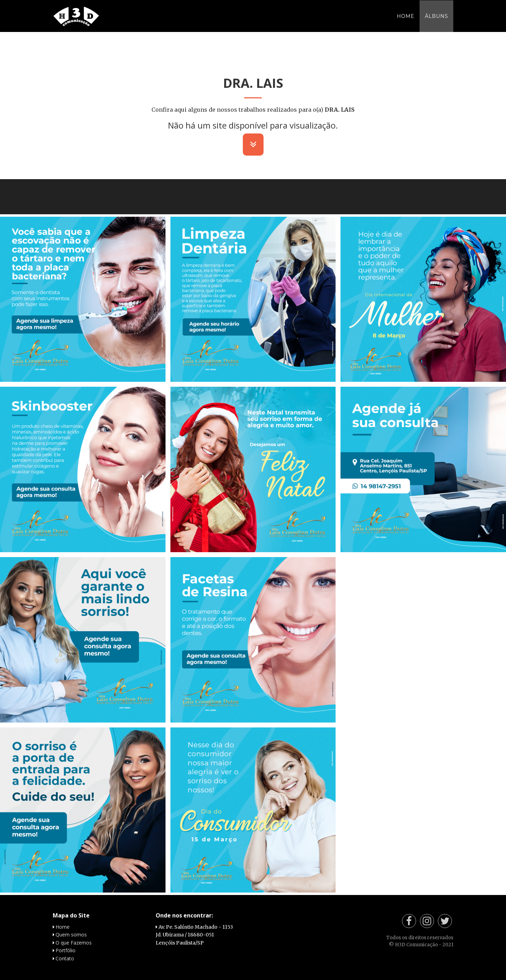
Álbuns (436, 23)
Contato (65, 958)
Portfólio (66, 950)
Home (406, 23)
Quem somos (71, 935)
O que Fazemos (74, 943)
